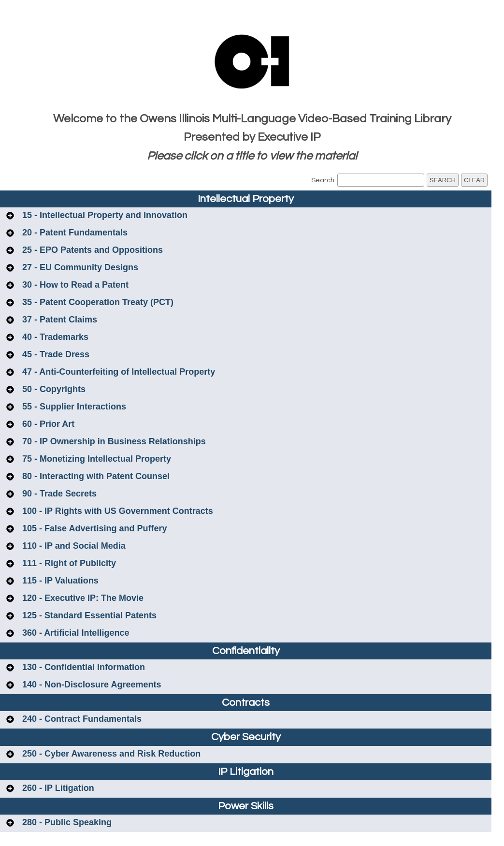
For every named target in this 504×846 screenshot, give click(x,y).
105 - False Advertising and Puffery (93, 528)
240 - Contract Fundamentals (81, 719)
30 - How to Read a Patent (74, 285)
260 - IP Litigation (57, 788)
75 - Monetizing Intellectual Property (95, 459)
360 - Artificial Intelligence (74, 633)
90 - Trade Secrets (58, 494)
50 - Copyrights (53, 389)
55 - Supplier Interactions (73, 407)
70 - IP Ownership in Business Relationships (113, 441)
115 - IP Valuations (59, 581)
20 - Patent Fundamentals (74, 233)
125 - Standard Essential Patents (88, 615)
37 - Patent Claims (58, 320)
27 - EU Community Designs (79, 267)
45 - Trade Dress (55, 354)
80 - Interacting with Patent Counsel (95, 476)
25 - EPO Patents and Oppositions (91, 250)
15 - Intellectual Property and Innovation (104, 215)
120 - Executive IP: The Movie (82, 598)
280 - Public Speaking (66, 822)
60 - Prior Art (47, 424)
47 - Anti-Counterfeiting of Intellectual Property (117, 372)
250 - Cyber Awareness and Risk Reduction (110, 754)
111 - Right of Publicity (68, 563)
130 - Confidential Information (82, 667)
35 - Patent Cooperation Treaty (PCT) (97, 302)
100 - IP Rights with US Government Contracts (116, 511)
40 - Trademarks (54, 337)
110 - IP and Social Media (73, 546)
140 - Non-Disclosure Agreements (90, 685)
